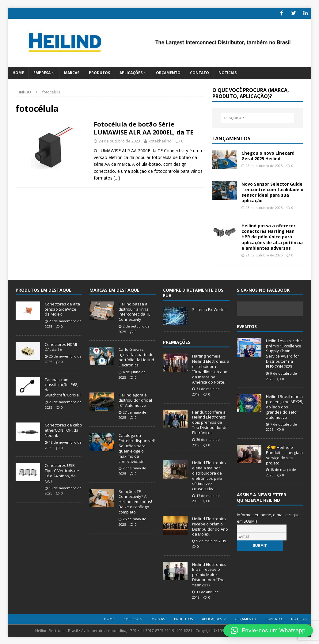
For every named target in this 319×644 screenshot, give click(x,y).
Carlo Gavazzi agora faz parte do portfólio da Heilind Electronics (136, 357)
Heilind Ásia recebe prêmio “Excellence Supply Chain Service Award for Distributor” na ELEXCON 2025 (284, 353)
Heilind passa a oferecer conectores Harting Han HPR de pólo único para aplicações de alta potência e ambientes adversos (272, 237)
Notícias (228, 72)
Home (18, 72)
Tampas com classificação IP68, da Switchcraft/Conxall (63, 387)
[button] (268, 631)
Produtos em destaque (44, 289)
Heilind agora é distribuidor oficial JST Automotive (135, 400)
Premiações (177, 341)
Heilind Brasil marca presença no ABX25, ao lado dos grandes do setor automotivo (285, 407)
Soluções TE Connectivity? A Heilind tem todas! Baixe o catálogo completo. (135, 501)
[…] (117, 178)
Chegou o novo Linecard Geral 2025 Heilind (268, 155)
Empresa (42, 72)
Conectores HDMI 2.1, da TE (61, 346)
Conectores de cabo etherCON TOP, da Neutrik (63, 430)
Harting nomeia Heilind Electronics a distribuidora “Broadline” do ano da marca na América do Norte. (211, 369)
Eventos (247, 326)
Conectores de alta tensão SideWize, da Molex (62, 309)
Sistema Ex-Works (209, 309)
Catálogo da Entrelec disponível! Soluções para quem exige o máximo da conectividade (137, 448)
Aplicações (131, 72)
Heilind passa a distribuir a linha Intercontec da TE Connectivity (135, 311)
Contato (199, 72)
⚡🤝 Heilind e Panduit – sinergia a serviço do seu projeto (284, 455)
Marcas (72, 72)
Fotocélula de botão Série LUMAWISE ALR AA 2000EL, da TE (144, 128)
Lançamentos (231, 138)
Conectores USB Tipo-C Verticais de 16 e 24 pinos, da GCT (62, 473)
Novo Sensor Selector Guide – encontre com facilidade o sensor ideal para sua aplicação (272, 192)
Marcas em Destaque (114, 289)
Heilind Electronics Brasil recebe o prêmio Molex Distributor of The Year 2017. (209, 574)
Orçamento (168, 72)
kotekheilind (160, 140)
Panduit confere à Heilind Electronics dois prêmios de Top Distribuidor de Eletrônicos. (210, 422)
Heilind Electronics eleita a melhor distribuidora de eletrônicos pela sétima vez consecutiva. (209, 475)
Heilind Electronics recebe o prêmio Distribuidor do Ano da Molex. (210, 526)
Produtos (99, 72)
